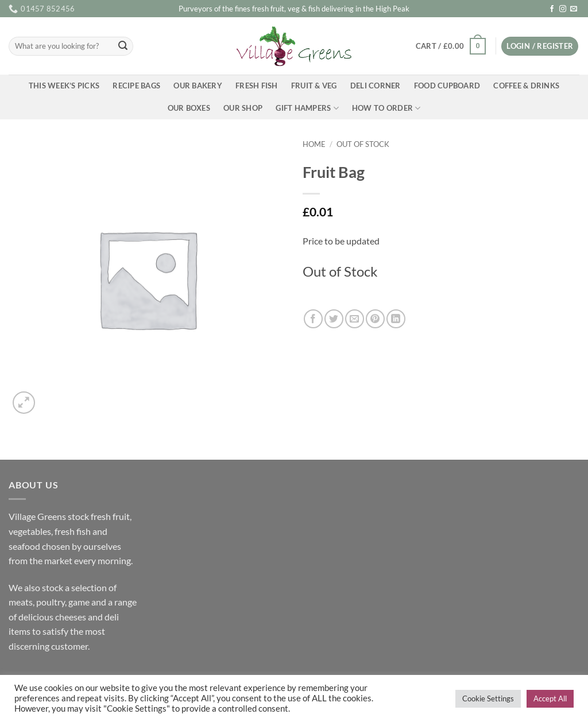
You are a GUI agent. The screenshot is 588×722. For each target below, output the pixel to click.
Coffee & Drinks (526, 86)
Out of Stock (363, 144)
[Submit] (123, 46)
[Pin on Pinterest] (375, 319)
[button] (450, 46)
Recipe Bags (136, 86)
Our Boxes (189, 108)
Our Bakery (198, 86)
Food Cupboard (447, 86)
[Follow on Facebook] (552, 9)
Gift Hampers (307, 108)
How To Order (386, 108)
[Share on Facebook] (313, 319)
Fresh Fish (257, 86)
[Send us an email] (574, 9)
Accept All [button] (550, 698)
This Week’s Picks (64, 86)
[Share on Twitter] (334, 319)
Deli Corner (376, 86)
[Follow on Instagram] (563, 9)
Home (314, 144)
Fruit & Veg (314, 86)
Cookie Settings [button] (488, 698)
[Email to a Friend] (355, 319)
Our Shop (243, 108)
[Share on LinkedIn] (396, 319)
